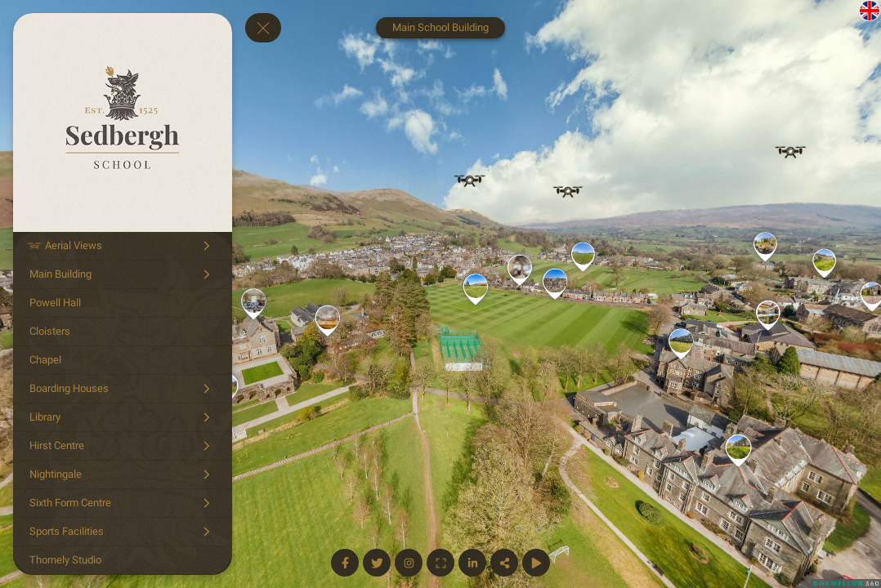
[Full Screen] (440, 563)
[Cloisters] (123, 332)
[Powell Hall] (123, 303)
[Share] (504, 563)
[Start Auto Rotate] (536, 563)
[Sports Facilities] (123, 532)
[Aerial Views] (123, 246)
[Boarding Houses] (123, 389)
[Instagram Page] (409, 563)
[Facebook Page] (345, 563)
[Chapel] (123, 360)
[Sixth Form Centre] (123, 503)
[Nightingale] (123, 474)
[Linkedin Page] (472, 563)
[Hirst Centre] (123, 446)
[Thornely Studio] (123, 560)
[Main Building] (123, 274)
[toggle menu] (263, 28)
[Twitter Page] (377, 563)
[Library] (123, 417)
